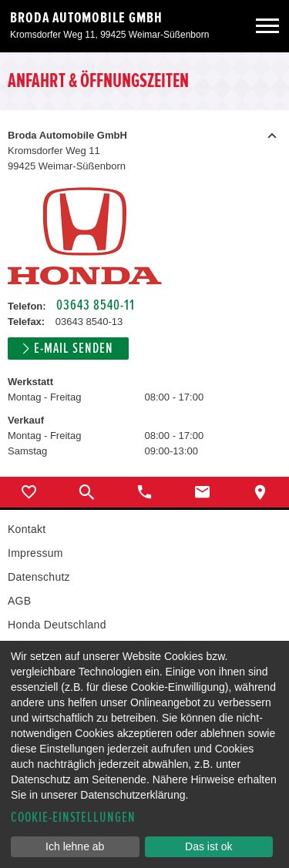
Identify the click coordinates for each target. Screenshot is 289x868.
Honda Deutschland (57, 625)
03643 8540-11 (95, 305)
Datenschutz (39, 577)
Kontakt (27, 529)
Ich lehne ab (75, 846)
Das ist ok (208, 846)
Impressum (35, 553)
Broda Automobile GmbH (86, 18)
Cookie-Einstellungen (73, 818)
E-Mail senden (73, 349)
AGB (19, 601)
